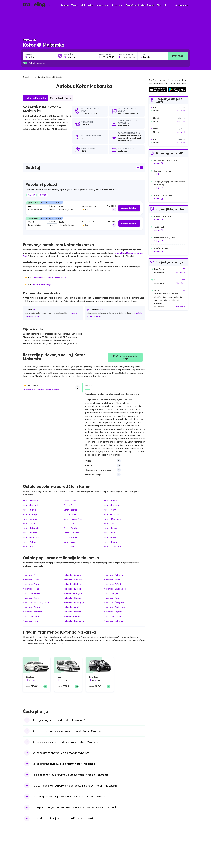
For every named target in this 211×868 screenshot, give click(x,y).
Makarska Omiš (71, 607)
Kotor (84, 113)
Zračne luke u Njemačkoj (158, 855)
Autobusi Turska (72, 864)
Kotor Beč (28, 546)
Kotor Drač (69, 542)
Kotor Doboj (110, 528)
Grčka (27, 855)
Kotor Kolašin (70, 537)
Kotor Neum (110, 542)
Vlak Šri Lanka (113, 855)
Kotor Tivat (29, 523)
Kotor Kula (110, 533)
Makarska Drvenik (72, 612)
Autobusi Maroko (73, 852)
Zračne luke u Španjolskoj (159, 849)
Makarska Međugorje (74, 602)
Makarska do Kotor (61, 98)
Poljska (27, 866)
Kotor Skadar (30, 533)
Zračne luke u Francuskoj (159, 852)
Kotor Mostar (70, 501)
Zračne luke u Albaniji (157, 866)
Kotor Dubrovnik (31, 501)
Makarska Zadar (112, 580)
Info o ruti (181, 111)
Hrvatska (134, 113)
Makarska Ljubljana (113, 621)
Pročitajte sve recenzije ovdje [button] (125, 357)
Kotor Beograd (112, 505)
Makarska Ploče (31, 589)
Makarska (123, 113)
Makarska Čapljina (72, 598)
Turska (27, 864)
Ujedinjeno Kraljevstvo (34, 858)
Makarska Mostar (32, 580)
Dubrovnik (131, 253)
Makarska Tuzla (112, 598)
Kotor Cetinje (111, 510)
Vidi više (158, 163)
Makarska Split (30, 575)
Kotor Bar (69, 546)
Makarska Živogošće (114, 602)
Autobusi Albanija (73, 847)
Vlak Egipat (112, 849)
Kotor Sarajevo (31, 510)
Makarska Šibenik (31, 593)
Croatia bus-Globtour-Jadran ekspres (50, 278)
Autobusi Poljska (72, 855)
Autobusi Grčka (72, 866)
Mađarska (28, 847)
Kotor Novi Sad (112, 514)
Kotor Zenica (111, 523)
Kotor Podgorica (31, 505)
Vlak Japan (112, 847)
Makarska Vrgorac (113, 612)
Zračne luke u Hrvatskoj (158, 847)
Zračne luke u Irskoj (156, 861)
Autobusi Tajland (72, 861)
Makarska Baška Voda (115, 589)
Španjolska (29, 849)
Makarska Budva (112, 616)
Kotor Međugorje (113, 519)
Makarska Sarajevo (73, 580)
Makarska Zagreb (72, 575)
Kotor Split (69, 505)
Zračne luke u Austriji (157, 864)
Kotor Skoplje (70, 528)
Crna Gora (94, 113)
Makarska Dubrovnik (114, 575)
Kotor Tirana (70, 514)
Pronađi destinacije (135, 5)
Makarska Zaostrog (32, 612)
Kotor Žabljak (30, 519)
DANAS (31, 195)
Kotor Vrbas (29, 542)
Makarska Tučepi (112, 584)
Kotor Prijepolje (31, 528)
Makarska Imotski (72, 589)
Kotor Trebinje (30, 514)
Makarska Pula (30, 621)
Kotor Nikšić (110, 537)
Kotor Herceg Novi (73, 519)
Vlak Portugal (113, 852)
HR (167, 5)
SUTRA (43, 195)
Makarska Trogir (31, 616)
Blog (159, 5)
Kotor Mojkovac (31, 537)
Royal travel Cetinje (42, 284)
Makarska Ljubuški (113, 593)
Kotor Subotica (71, 533)
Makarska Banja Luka (114, 607)
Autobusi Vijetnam (73, 858)
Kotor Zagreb (70, 510)
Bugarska (28, 852)
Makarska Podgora (32, 584)
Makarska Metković (73, 584)
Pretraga (178, 56)
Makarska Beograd (73, 593)
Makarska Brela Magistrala (36, 602)
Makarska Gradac (32, 607)
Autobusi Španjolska (74, 849)
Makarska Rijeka (31, 598)
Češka (27, 861)
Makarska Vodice (72, 616)
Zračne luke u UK (155, 858)
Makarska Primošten (74, 621)
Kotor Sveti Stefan (113, 546)
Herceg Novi (120, 253)
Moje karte (181, 5)
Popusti (151, 5)
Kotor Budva (111, 501)
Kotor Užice (70, 523)
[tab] (84, 208)
